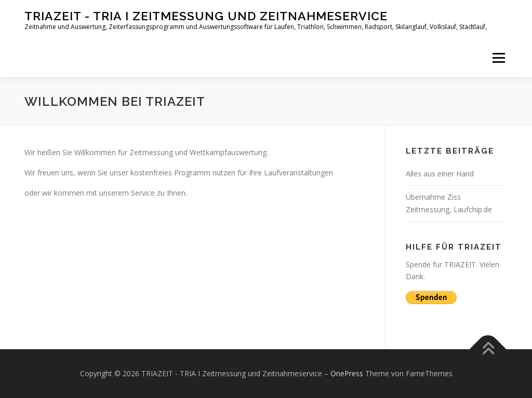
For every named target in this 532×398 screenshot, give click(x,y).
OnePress (347, 373)
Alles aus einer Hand (440, 174)
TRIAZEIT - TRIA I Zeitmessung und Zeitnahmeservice (206, 16)
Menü (498, 58)
